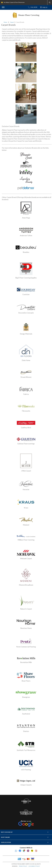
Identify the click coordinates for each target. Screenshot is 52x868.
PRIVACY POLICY (23, 866)
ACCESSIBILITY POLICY (34, 866)
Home (5, 22)
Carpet (12, 22)
